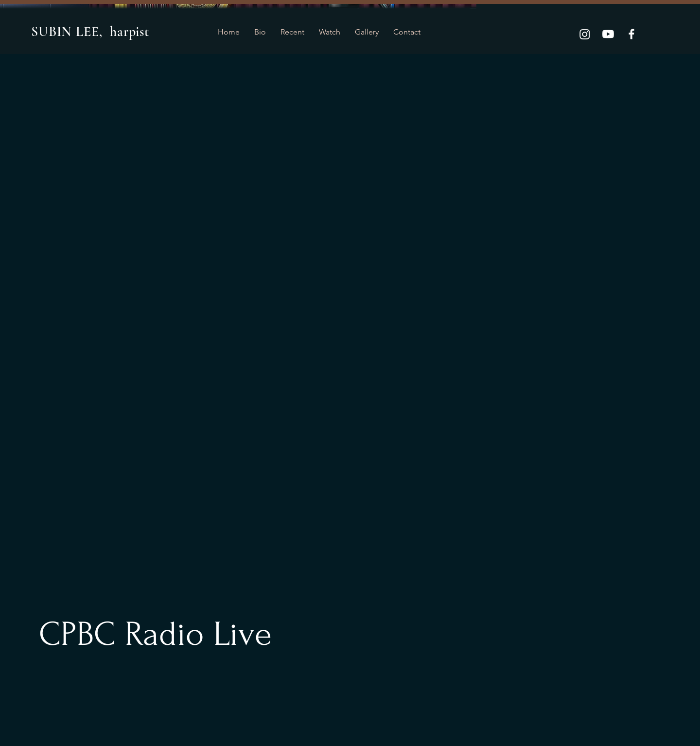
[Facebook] (631, 34)
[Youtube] (608, 34)
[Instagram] (585, 34)
